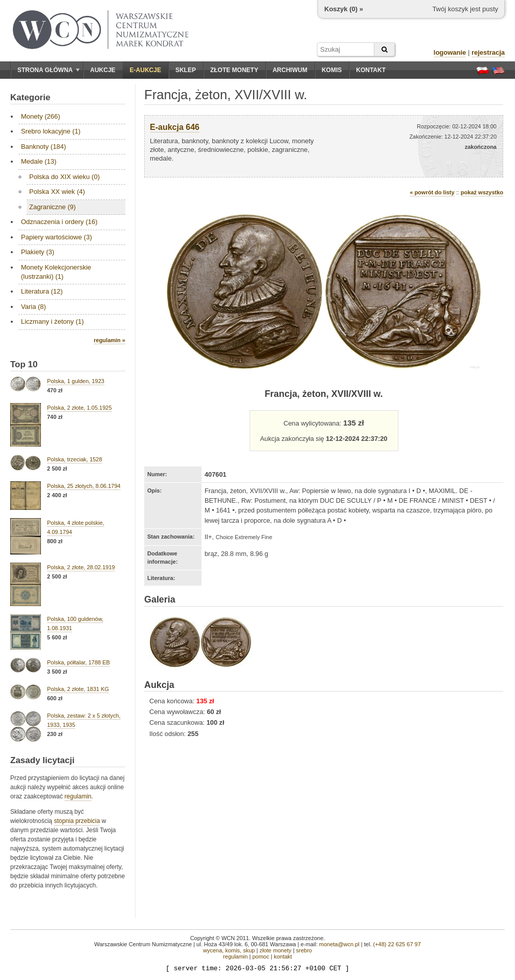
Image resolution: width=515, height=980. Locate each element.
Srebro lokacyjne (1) (51, 131)
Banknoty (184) (43, 147)
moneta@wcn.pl (339, 944)
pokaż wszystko (482, 192)
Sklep (186, 70)
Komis (332, 70)
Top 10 (24, 364)
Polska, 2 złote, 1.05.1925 (80, 408)
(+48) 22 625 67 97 (397, 944)
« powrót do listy (432, 192)
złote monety (275, 950)
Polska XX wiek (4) (57, 192)
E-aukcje (145, 70)
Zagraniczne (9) (52, 207)
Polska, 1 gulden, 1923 (76, 381)
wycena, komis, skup (229, 950)
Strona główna (49, 70)
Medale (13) (39, 161)
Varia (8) (33, 307)
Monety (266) (41, 116)
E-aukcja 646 (175, 127)
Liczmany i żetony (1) (52, 321)
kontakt (283, 956)
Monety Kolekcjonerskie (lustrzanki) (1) (56, 272)
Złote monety (234, 70)
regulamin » (109, 340)
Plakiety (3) (38, 252)
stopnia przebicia (77, 821)
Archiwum (290, 70)
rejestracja (488, 52)
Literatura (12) (42, 291)
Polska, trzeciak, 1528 (75, 459)
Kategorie (30, 97)
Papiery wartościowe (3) (57, 237)
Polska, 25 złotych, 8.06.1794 (84, 486)
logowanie (450, 52)
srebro (304, 950)
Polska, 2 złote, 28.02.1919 (81, 567)
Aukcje (103, 70)
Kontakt (371, 70)
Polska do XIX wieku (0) (64, 177)
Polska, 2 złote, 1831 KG (78, 689)
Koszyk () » (344, 9)
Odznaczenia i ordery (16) (59, 222)
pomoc (261, 956)
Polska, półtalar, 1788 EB (79, 662)
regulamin (78, 796)
